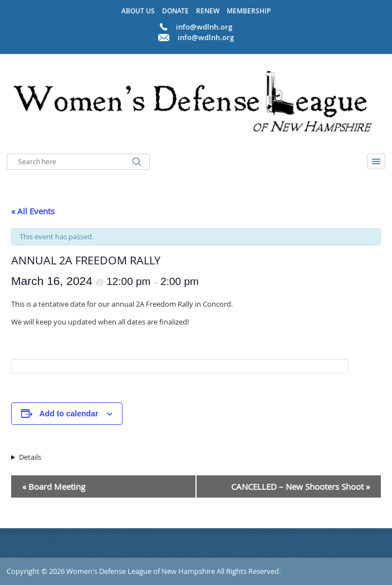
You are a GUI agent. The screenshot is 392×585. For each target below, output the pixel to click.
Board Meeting (54, 486)
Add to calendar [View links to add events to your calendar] (69, 414)
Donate (175, 11)
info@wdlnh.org (206, 37)
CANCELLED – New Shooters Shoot (300, 486)
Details (30, 457)
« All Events (33, 211)
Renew (208, 11)
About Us (138, 11)
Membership (249, 11)
